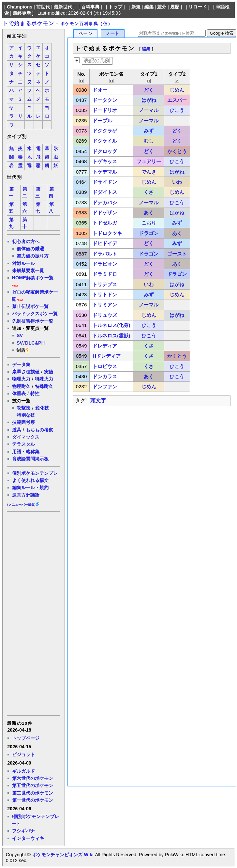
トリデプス (105, 284)
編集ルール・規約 (30, 488)
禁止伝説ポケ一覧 (30, 306)
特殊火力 (44, 379)
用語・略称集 (26, 452)
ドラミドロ (105, 274)
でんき (149, 172)
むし (149, 141)
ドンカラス (105, 376)
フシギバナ (23, 831)
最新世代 (63, 7)
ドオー (100, 90)
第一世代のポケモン (33, 800)
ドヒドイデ (105, 243)
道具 (17, 430)
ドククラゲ (105, 131)
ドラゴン (149, 233)
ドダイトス (105, 192)
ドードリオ (105, 110)
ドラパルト (105, 254)
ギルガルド (23, 771)
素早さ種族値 (26, 372)
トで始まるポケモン (28, 23)
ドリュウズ (105, 315)
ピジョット (23, 754)
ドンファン (105, 387)
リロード (198, 7)
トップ (115, 7)
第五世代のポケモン (33, 785)
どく (149, 90)
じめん (177, 90)
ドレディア (105, 346)
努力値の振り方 (33, 256)
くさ (149, 192)
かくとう (177, 151)
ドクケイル (105, 141)
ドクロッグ (105, 151)
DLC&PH (35, 343)
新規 (136, 7)
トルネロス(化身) (111, 325)
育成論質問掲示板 (30, 459)
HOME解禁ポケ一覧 (33, 278)
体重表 (19, 394)
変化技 (42, 408)
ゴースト (177, 254)
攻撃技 (23, 408)
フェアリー (149, 161)
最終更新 (22, 13)
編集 (149, 7)
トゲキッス (105, 161)
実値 (49, 372)
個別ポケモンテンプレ (35, 473)
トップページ (26, 738)
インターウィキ (28, 838)
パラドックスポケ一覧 (35, 314)
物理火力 (21, 379)
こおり (149, 223)
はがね (149, 100)
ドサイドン (105, 182)
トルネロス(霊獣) (111, 336)
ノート (112, 33)
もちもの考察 (39, 430)
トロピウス (105, 366)
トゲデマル (105, 172)
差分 (162, 7)
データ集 (21, 364)
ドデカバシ (105, 202)
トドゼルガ (105, 223)
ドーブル (102, 121)
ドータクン (105, 100)
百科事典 (90, 7)
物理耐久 (21, 386)
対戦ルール (23, 263)
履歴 (175, 7)
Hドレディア (107, 356)
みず (149, 131)
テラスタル (23, 444)
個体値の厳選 (30, 249)
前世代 (43, 7)
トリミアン (105, 305)
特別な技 (26, 415)
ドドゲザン (105, 213)
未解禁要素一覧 (28, 271)
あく (149, 213)
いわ (177, 182)
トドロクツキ (107, 233)
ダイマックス (26, 437)
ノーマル (149, 110)
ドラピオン (105, 264)
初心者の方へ (26, 241)
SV (20, 335)
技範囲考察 (23, 422)
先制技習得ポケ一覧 (33, 321)
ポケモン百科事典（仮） (87, 24)
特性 (35, 394)
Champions (20, 7)
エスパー (177, 100)
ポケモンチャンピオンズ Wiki (63, 855)
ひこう (177, 110)
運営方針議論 (26, 495)
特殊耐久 (44, 386)
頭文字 (98, 401)
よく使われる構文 (30, 480)
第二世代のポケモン (33, 793)
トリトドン (105, 294)
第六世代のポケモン (33, 778)
